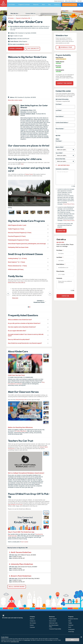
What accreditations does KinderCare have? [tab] (20, 320)
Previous (11, 193)
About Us (32, 619)
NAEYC (27, 44)
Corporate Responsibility (55, 629)
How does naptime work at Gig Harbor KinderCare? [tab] (22, 327)
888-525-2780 (60, 242)
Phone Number (60, 129)
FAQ (34, 9)
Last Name (58, 110)
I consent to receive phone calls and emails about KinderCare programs (65, 225)
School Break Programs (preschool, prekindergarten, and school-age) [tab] (27, 244)
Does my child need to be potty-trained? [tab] (19, 339)
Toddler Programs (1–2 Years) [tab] (16, 229)
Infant (70, 621)
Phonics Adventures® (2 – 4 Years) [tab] (17, 266)
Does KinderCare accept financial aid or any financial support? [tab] (25, 343)
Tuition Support (53, 619)
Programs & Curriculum (24, 5)
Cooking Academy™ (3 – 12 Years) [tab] (17, 258)
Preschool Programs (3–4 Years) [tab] (17, 236)
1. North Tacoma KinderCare (20, 552)
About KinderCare (43, 9)
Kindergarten (71, 629)
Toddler (70, 623)
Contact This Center (56, 9)
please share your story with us (17, 282)
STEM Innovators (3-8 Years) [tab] (16, 269)
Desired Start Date (60, 159)
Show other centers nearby (15, 100)
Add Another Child (64, 165)
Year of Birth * (59, 153)
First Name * (59, 141)
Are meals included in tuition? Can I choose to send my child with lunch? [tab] (26, 335)
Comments (59, 278)
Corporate (32, 627)
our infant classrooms (21, 431)
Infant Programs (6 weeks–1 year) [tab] (17, 225)
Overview (12, 9)
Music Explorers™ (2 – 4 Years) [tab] (16, 262)
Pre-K (70, 627)
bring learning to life (21, 400)
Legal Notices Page (15, 642)
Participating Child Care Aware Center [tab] (18, 247)
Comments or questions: (62, 169)
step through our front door (15, 504)
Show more (15, 298)
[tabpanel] (29, 295)
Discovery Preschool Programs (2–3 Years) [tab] (20, 233)
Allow (72, 640)
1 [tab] (28, 307)
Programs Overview (73, 619)
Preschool (71, 625)
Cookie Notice (27, 640)
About (43, 5)
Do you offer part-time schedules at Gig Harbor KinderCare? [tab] (24, 323)
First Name (59, 104)
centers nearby (69, 5)
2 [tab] (30, 307)
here (22, 164)
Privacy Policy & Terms (69, 204)
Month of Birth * (60, 147)
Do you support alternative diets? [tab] (17, 331)
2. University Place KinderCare (21, 564)
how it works (24, 542)
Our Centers (12, 5)
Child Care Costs (53, 623)
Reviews (28, 9)
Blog (49, 5)
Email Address (59, 116)
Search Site (79, 5)
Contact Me (61, 231)
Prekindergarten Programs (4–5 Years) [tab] (18, 240)
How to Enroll (52, 621)
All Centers (11, 18)
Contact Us (57, 5)
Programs (20, 9)
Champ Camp (29, 174)
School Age (71, 632)
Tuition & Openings (16, 49)
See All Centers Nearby (17, 587)
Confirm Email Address (62, 123)
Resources (36, 5)
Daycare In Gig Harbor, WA (23, 18)
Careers (32, 625)
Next (49, 193)
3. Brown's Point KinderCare (20, 576)
